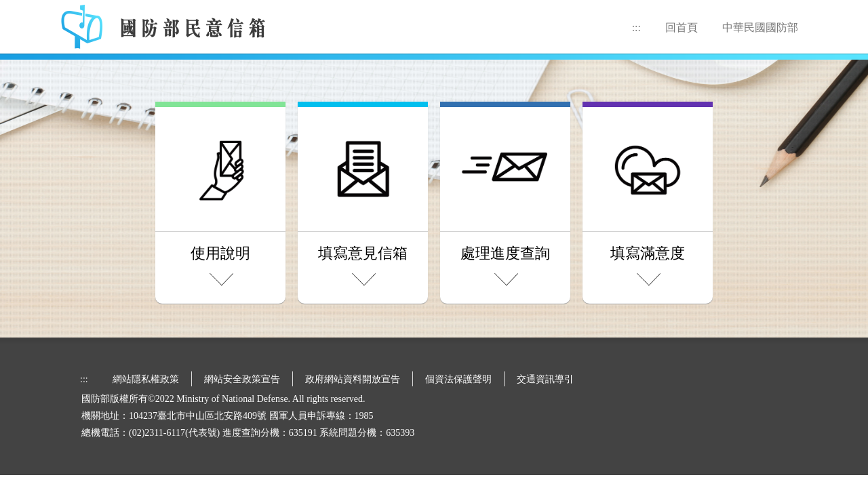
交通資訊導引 (545, 379)
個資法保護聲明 (458, 379)
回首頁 (682, 27)
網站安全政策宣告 (242, 379)
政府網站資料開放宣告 (353, 379)
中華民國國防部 (760, 27)
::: (636, 27)
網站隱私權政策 (146, 379)
